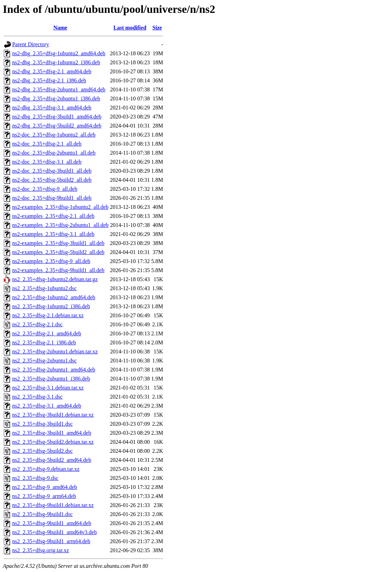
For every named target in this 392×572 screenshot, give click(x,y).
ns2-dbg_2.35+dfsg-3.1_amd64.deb (52, 108)
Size (157, 28)
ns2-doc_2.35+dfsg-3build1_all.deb (52, 171)
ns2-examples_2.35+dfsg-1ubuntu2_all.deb (60, 207)
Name (60, 28)
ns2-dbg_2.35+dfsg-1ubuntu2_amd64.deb (59, 53)
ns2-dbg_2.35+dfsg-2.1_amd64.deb (52, 71)
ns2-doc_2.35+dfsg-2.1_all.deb (47, 144)
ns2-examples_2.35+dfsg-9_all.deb (51, 261)
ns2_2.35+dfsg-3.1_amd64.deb (47, 406)
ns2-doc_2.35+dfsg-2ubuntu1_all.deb (54, 153)
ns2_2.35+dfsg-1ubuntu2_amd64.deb (54, 297)
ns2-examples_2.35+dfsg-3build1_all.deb (58, 243)
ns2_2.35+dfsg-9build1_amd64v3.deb (55, 532)
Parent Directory (31, 44)
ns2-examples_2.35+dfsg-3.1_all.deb (53, 234)
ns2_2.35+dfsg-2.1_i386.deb (44, 342)
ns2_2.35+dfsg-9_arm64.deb (44, 496)
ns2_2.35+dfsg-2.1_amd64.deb (47, 333)
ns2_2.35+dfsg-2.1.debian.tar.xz (48, 315)
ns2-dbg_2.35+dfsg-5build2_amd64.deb (57, 126)
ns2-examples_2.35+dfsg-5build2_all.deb (58, 252)
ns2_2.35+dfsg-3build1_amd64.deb (52, 433)
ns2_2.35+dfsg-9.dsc (35, 478)
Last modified (130, 28)
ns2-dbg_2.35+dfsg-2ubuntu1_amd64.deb (59, 89)
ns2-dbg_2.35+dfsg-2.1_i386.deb (49, 80)
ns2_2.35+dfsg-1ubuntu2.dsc (44, 288)
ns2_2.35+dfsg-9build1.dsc (42, 514)
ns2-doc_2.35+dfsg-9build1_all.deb (52, 198)
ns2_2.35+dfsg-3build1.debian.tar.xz (53, 415)
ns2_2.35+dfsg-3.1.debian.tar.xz (48, 388)
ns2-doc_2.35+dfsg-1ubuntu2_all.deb (54, 135)
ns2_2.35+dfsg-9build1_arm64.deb (51, 541)
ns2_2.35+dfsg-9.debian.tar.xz (46, 469)
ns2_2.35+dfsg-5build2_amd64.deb (52, 460)
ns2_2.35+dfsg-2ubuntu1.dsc (44, 361)
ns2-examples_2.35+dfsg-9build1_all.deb (58, 270)
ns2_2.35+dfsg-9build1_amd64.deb (52, 523)
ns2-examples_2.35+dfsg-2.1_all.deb (53, 216)
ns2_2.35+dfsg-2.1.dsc (37, 324)
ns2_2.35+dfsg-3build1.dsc (42, 424)
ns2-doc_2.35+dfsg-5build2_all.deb (52, 180)
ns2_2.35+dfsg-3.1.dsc (37, 397)
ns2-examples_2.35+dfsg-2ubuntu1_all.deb (60, 225)
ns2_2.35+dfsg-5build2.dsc (42, 451)
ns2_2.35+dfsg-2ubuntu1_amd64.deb (54, 370)
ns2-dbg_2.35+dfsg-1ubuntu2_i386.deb (56, 62)
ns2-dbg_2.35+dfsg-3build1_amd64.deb (57, 117)
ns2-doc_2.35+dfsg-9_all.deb (45, 189)
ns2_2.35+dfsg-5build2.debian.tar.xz (53, 442)
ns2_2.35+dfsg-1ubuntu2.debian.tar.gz (55, 279)
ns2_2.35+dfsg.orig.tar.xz (41, 550)
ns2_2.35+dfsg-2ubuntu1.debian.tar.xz (55, 352)
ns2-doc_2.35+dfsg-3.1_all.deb (47, 162)
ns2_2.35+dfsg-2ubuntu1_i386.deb (51, 379)
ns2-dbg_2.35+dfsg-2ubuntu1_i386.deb (56, 99)
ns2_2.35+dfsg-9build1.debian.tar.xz (53, 505)
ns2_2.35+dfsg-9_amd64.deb (45, 487)
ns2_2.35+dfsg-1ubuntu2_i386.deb (51, 306)
